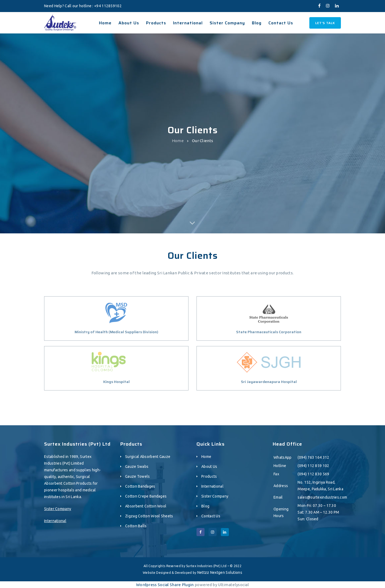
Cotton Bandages (140, 486)
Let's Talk (325, 23)
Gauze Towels (138, 476)
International (55, 521)
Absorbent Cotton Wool (146, 506)
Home (178, 141)
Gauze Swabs (137, 466)
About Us (209, 466)
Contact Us (211, 516)
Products (209, 476)
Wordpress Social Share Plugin (165, 585)
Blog (205, 506)
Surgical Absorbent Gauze (148, 457)
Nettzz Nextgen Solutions (220, 572)
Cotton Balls (136, 526)
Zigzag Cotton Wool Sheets (149, 516)
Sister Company (58, 509)
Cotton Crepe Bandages (146, 496)
